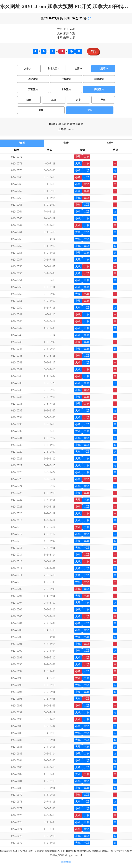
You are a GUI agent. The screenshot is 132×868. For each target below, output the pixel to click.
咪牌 (93, 51)
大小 (78, 100)
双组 (90, 110)
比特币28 (103, 69)
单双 (103, 100)
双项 (41, 110)
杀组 (54, 100)
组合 (29, 100)
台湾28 (78, 69)
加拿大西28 (54, 69)
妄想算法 (99, 89)
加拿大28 (29, 69)
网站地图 (66, 862)
